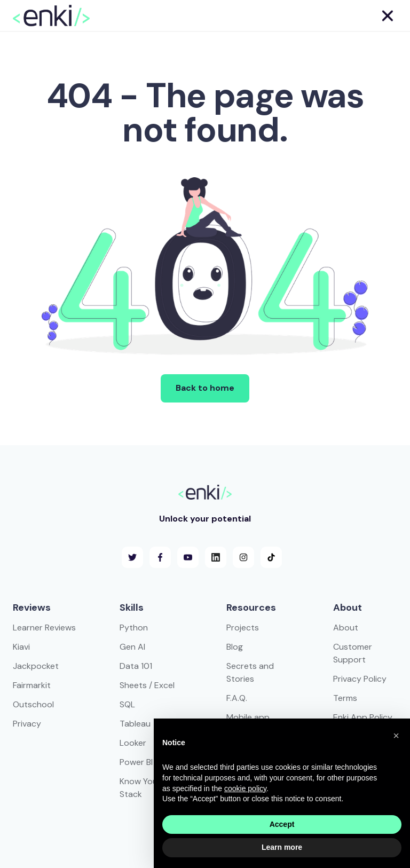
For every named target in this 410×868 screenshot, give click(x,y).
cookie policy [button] (245, 788)
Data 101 (136, 666)
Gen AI (132, 647)
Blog (235, 647)
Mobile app (248, 717)
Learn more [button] (282, 847)
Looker (133, 743)
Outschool (33, 704)
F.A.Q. (237, 698)
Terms (345, 698)
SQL (127, 704)
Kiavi (21, 647)
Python (134, 628)
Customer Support (353, 653)
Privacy (27, 724)
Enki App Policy (363, 717)
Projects (243, 628)
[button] (387, 16)
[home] (51, 15)
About (346, 628)
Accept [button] (282, 824)
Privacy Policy (360, 679)
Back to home (205, 388)
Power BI (136, 762)
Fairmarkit (32, 685)
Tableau (135, 724)
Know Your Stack (140, 788)
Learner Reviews (44, 628)
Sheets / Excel (147, 685)
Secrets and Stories (250, 672)
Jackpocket (36, 666)
